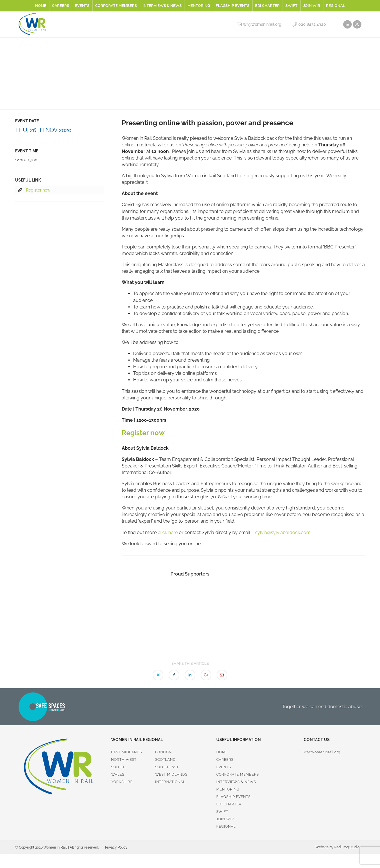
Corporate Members (116, 6)
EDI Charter (267, 6)
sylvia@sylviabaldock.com (283, 532)
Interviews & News (162, 6)
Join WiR (312, 6)
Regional (336, 6)
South (118, 767)
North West (124, 760)
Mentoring (199, 6)
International (170, 782)
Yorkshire (122, 782)
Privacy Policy (116, 847)
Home (41, 6)
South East (167, 767)
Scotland (165, 760)
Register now (34, 190)
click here (168, 532)
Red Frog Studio (346, 847)
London (163, 752)
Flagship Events (233, 6)
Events (82, 6)
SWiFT (291, 6)
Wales (118, 775)
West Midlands (171, 775)
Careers (61, 6)
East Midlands (127, 752)
